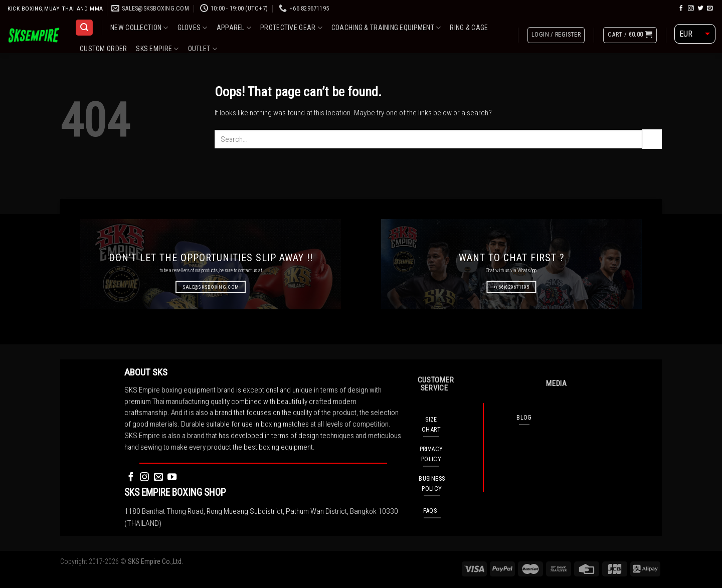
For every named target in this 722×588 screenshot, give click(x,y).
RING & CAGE (469, 28)
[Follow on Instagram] (691, 8)
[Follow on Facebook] (681, 8)
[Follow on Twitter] (700, 8)
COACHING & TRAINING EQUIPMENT (386, 28)
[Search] (84, 28)
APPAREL (234, 28)
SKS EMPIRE (157, 49)
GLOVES (193, 28)
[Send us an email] (710, 8)
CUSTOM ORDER (103, 49)
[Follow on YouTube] (172, 477)
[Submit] (652, 139)
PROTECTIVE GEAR (291, 28)
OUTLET (203, 49)
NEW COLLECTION (139, 28)
